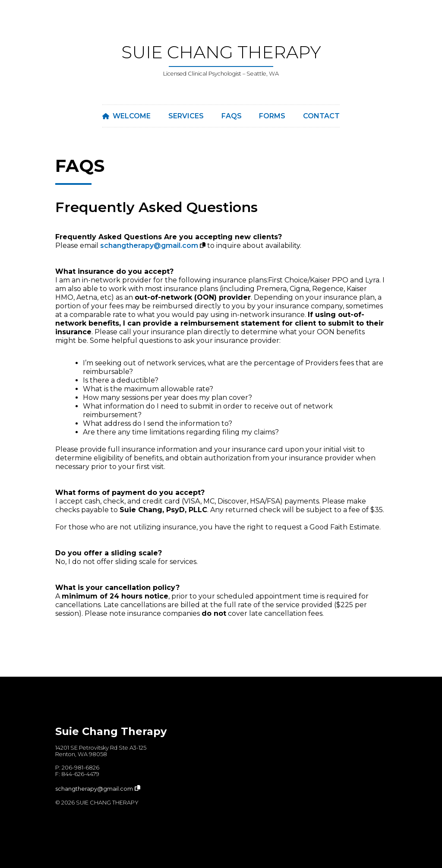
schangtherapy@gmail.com (149, 246)
